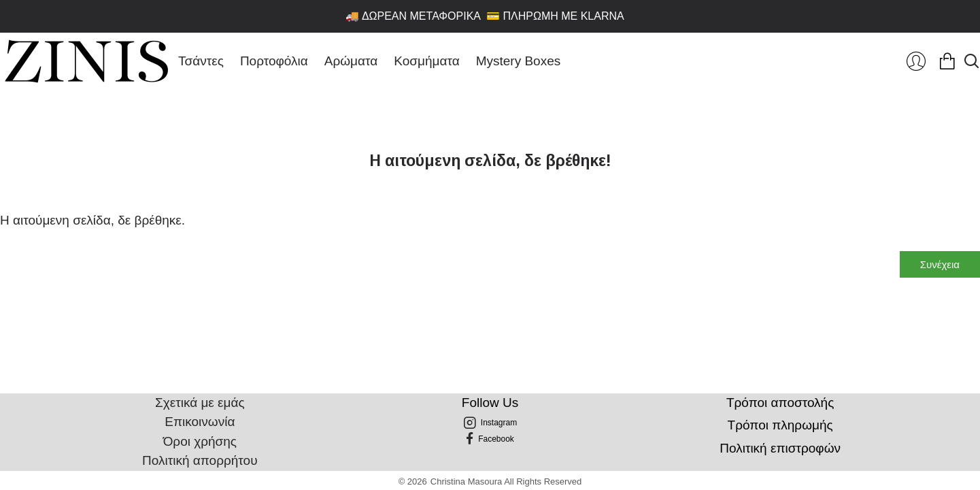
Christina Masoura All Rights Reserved (506, 481)
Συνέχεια (940, 264)
